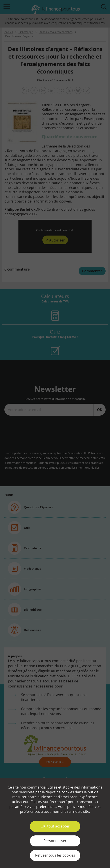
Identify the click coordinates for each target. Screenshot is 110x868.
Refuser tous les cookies (55, 855)
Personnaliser (55, 841)
